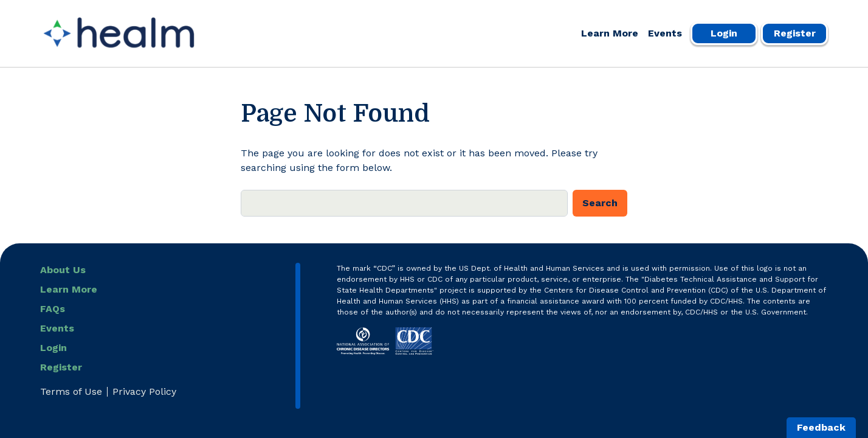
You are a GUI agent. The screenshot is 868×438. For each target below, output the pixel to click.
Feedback (821, 427)
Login (724, 33)
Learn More (610, 33)
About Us (63, 270)
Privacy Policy (144, 391)
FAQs (53, 309)
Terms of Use (71, 391)
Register (795, 33)
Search (600, 203)
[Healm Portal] (119, 33)
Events (665, 33)
